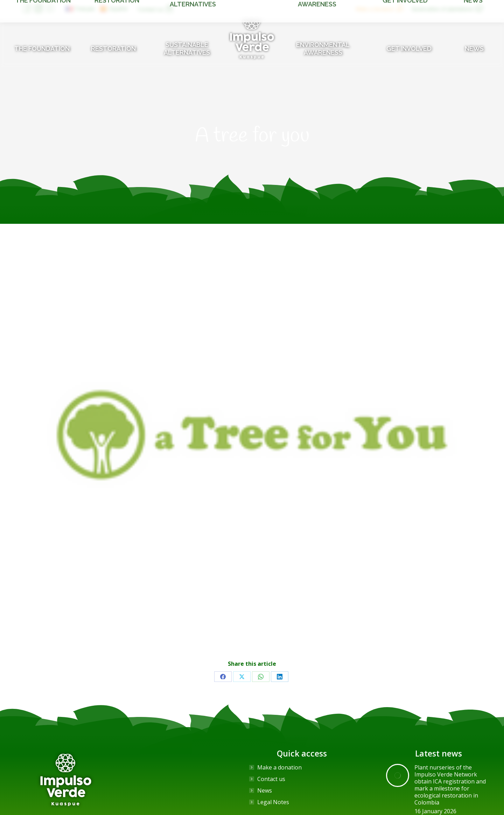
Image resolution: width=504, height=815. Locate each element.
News (265, 790)
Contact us (271, 779)
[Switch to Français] (80, 9)
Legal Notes (273, 802)
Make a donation (279, 767)
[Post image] (398, 775)
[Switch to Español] (114, 9)
